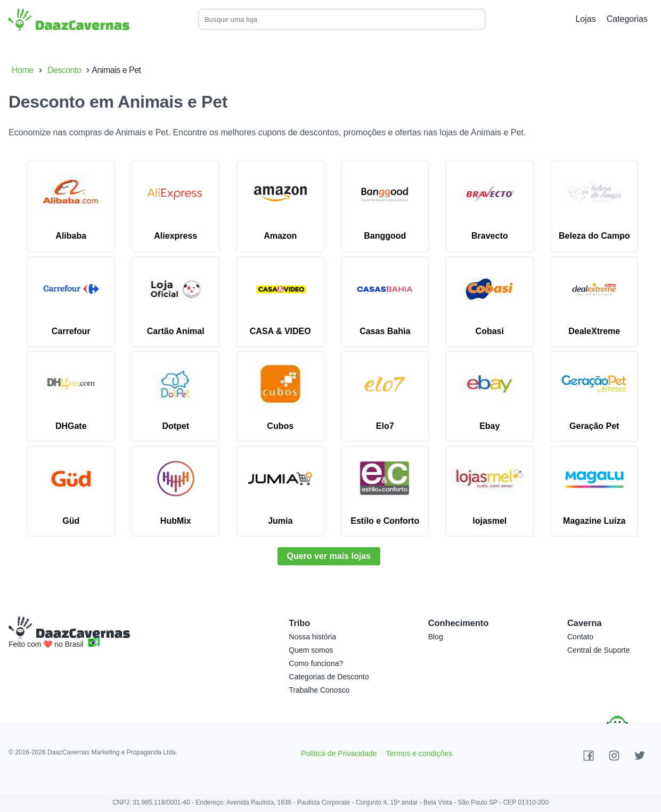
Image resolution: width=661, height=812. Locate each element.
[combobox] (350, 19)
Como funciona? (316, 663)
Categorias (627, 19)
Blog (436, 637)
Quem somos (311, 650)
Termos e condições (419, 753)
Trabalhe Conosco (319, 690)
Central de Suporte (599, 650)
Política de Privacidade (339, 753)
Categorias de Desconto (329, 677)
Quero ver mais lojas (329, 556)
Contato (580, 637)
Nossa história (312, 637)
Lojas (585, 19)
